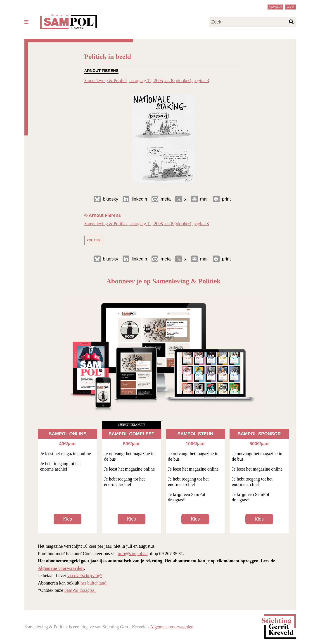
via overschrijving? (85, 575)
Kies (68, 519)
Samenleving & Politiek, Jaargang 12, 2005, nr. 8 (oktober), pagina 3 (147, 80)
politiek (94, 240)
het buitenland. (94, 583)
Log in (291, 7)
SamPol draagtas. (80, 590)
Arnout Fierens (101, 71)
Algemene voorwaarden (61, 568)
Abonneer (275, 7)
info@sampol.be (133, 554)
